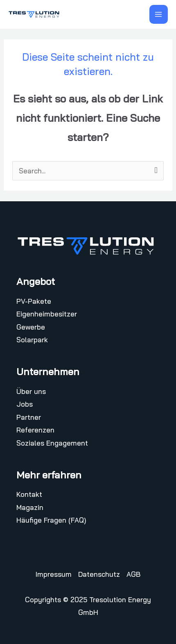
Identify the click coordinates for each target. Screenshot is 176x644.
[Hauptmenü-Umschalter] (159, 14)
